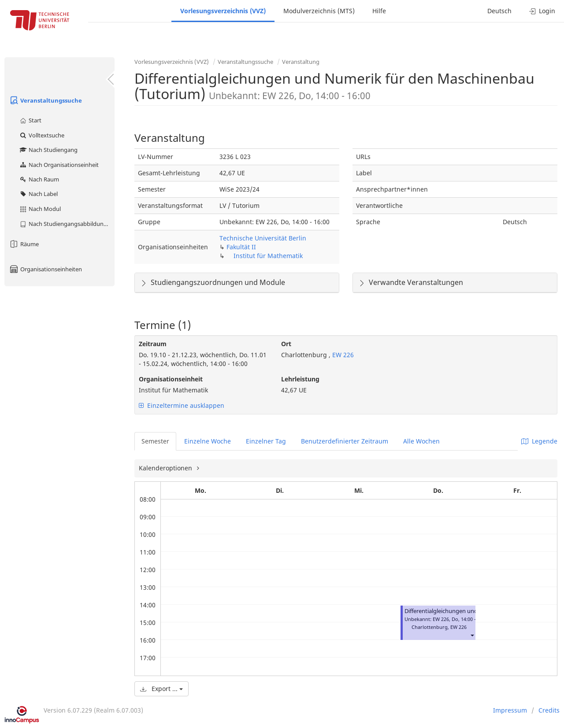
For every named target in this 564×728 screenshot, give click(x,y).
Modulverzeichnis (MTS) (319, 11)
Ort (286, 344)
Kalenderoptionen (166, 468)
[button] (472, 635)
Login (542, 11)
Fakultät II (241, 247)
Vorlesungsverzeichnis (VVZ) (223, 11)
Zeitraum (153, 344)
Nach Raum (39, 179)
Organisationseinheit (171, 379)
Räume (24, 244)
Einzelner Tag (266, 441)
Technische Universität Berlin (263, 238)
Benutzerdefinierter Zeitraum (345, 441)
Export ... (161, 689)
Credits (549, 710)
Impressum (510, 710)
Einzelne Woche (208, 441)
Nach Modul (40, 209)
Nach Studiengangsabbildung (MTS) (67, 224)
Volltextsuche (42, 135)
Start (30, 120)
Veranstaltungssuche (45, 100)
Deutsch (499, 11)
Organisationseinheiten (45, 269)
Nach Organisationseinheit (59, 165)
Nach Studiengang (48, 150)
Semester (155, 441)
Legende (539, 441)
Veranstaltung (301, 62)
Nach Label (38, 194)
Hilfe (379, 11)
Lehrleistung (300, 379)
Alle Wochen (421, 441)
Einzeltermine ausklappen (182, 405)
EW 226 (342, 355)
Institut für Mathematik (268, 256)
